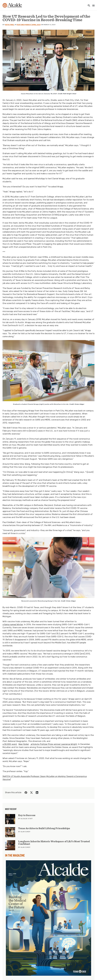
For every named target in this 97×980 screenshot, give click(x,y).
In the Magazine (15, 855)
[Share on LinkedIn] (37, 793)
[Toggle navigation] (93, 6)
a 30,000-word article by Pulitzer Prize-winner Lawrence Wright (40, 744)
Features (21, 25)
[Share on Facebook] (26, 793)
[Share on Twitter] (31, 793)
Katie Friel (10, 25)
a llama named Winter (13, 625)
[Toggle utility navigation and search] (88, 6)
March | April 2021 (33, 25)
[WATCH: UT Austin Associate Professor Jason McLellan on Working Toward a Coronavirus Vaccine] (45, 778)
